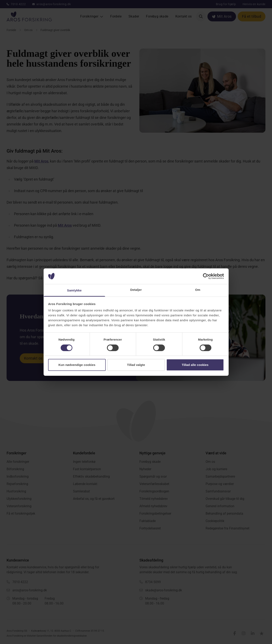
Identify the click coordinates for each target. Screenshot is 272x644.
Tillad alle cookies (195, 365)
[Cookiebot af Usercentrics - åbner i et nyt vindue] (206, 276)
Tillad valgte (136, 365)
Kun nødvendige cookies (77, 365)
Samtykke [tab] (74, 290)
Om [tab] (198, 290)
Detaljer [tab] (136, 290)
